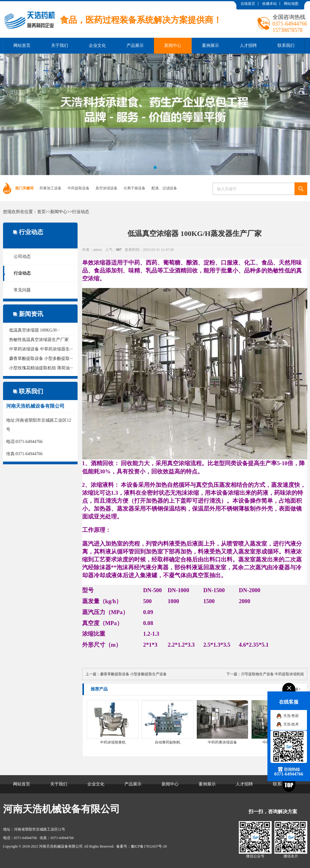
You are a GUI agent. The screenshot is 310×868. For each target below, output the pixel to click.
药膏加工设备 (51, 188)
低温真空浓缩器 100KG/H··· (35, 330)
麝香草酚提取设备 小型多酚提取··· (41, 358)
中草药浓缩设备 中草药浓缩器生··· (41, 349)
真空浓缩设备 (106, 188)
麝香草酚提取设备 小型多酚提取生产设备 (133, 674)
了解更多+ (293, 689)
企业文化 (97, 46)
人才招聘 (248, 46)
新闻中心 (173, 46)
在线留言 (248, 4)
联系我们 (286, 46)
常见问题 (22, 290)
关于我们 (60, 46)
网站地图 (291, 4)
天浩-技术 (291, 724)
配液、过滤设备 (164, 188)
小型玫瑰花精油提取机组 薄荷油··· (41, 368)
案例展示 (211, 46)
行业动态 (81, 212)
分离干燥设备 (134, 188)
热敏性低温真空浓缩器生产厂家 (39, 340)
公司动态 (22, 257)
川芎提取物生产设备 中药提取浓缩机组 (272, 674)
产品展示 (135, 46)
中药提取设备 (78, 188)
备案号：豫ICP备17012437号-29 (142, 846)
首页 (41, 212)
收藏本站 (270, 4)
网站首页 (22, 46)
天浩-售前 (291, 716)
